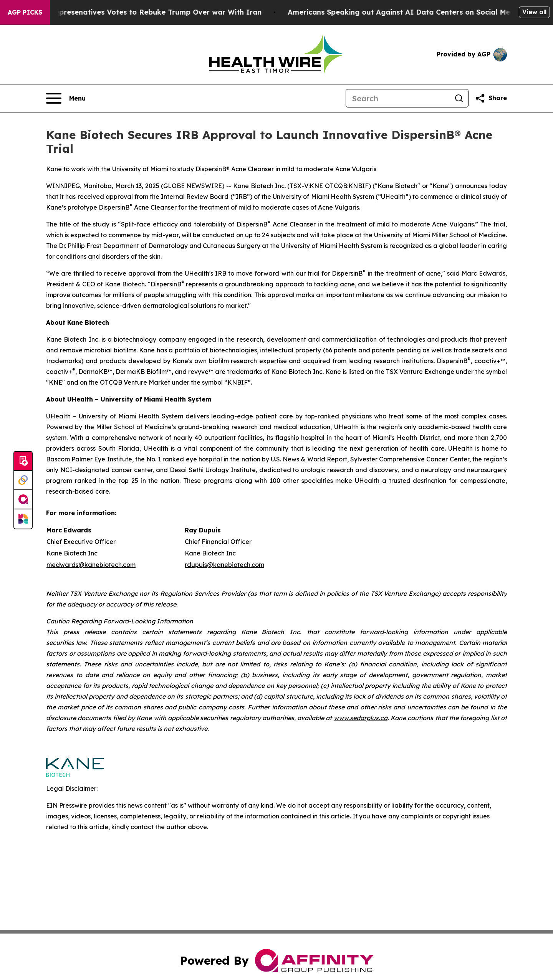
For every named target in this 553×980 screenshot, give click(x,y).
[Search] (398, 98)
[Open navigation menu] (66, 98)
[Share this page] (491, 98)
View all (534, 12)
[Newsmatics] (23, 519)
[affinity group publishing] (23, 500)
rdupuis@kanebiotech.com (224, 565)
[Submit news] (23, 461)
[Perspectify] (23, 481)
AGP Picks (25, 12)
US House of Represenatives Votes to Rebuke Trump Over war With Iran (142, 12)
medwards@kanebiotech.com (91, 565)
